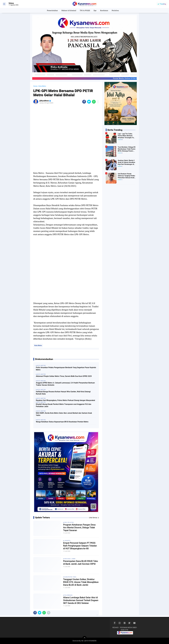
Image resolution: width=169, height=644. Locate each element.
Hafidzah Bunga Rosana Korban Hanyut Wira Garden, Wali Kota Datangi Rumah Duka (63, 393)
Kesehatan (104, 10)
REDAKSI (115, 628)
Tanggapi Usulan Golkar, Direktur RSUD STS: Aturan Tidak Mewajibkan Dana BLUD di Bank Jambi (81, 582)
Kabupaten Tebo (70, 577)
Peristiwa (115, 10)
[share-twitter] (89, 102)
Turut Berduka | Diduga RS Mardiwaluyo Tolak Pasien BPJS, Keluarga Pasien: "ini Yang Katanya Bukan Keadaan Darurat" (127, 149)
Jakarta (67, 541)
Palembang (68, 595)
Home (35, 86)
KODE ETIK (124, 630)
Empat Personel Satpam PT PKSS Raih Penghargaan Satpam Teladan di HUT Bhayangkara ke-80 (80, 546)
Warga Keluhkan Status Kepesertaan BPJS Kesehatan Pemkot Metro (62, 422)
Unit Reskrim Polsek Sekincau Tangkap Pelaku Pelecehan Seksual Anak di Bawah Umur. (126, 176)
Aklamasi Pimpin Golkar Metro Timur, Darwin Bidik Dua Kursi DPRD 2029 (64, 376)
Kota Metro (38, 345)
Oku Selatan (69, 522)
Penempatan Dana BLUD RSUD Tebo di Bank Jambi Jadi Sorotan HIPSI (81, 563)
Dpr (95, 10)
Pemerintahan (52, 10)
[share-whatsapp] (94, 102)
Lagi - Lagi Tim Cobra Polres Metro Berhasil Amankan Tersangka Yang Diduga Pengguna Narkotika (127, 136)
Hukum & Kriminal (69, 10)
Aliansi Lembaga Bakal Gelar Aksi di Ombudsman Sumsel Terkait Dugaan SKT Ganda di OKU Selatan (81, 600)
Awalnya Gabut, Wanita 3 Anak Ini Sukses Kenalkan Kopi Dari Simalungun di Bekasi (126, 162)
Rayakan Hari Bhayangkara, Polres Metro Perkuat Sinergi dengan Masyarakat (65, 400)
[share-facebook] (84, 102)
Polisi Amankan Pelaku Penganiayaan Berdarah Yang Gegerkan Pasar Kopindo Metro (66, 369)
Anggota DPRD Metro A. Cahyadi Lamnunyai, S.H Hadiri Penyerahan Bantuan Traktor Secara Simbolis (65, 384)
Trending (163, 4)
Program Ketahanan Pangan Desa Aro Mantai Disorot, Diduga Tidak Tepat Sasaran (79, 528)
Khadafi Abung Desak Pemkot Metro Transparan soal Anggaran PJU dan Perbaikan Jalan (64, 405)
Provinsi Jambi (70, 559)
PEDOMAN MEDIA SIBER (128, 628)
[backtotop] (84, 638)
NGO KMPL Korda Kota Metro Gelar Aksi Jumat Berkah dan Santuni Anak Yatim (64, 414)
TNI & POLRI (85, 10)
